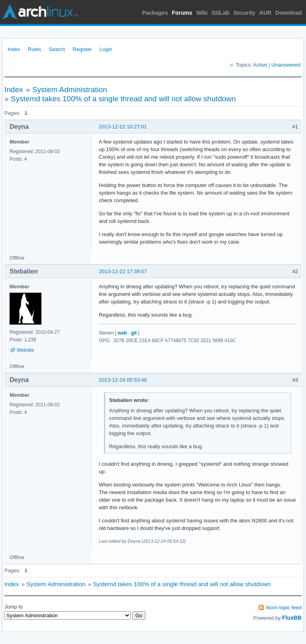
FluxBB (292, 618)
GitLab (220, 13)
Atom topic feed (284, 608)
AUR (265, 13)
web (122, 333)
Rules (34, 49)
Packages (155, 13)
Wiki (202, 13)
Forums (182, 13)
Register (82, 49)
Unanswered (286, 65)
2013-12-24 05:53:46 (123, 380)
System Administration (70, 90)
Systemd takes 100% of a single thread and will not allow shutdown (123, 99)
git (134, 333)
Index (14, 49)
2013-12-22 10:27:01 (123, 127)
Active (260, 65)
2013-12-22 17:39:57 (123, 271)
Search (57, 49)
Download (289, 13)
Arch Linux (40, 12)
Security (244, 13)
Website (25, 350)
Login (106, 49)
